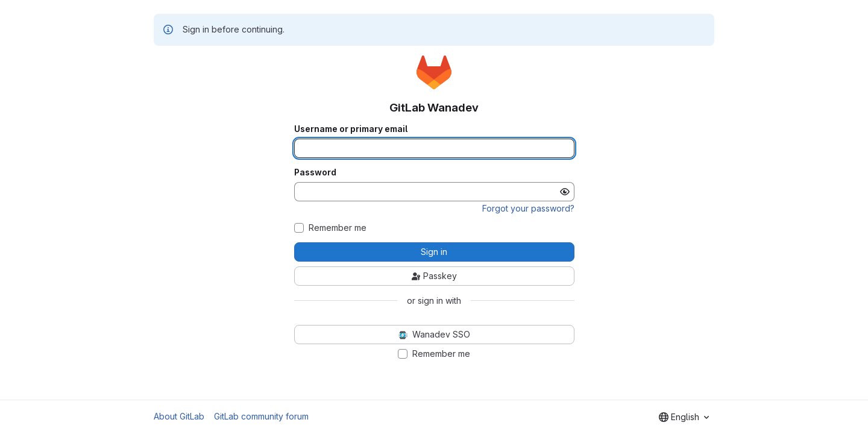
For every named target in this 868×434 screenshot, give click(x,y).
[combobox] (684, 417)
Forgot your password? (528, 208)
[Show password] (565, 192)
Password (315, 172)
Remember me (338, 228)
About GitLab (179, 416)
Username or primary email (351, 129)
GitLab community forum (261, 416)
